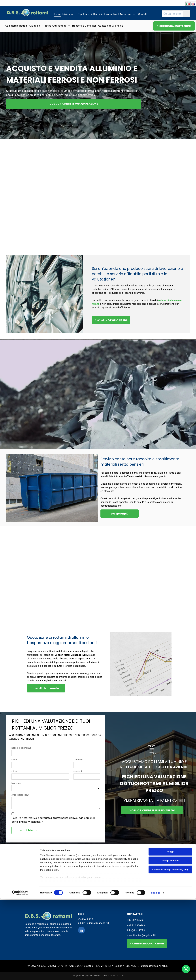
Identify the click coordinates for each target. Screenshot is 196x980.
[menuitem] (58, 14)
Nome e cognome (21, 748)
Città (14, 771)
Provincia (78, 771)
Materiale (16, 783)
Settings (156, 974)
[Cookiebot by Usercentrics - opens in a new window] (20, 974)
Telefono (78, 760)
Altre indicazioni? (20, 795)
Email (14, 760)
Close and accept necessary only (170, 951)
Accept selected (170, 942)
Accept (170, 933)
